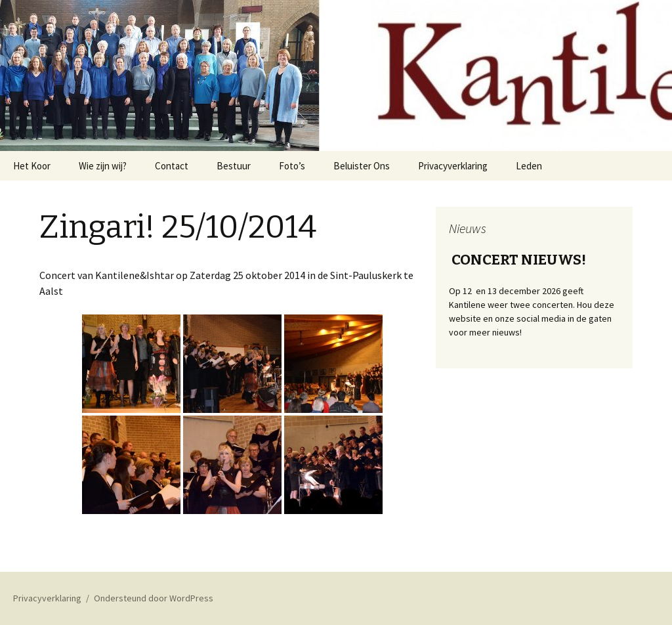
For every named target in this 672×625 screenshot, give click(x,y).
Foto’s (292, 166)
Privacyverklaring (453, 166)
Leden (529, 166)
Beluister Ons (362, 166)
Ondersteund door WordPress (154, 598)
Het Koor (32, 166)
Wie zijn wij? (103, 166)
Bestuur (234, 166)
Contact (172, 166)
